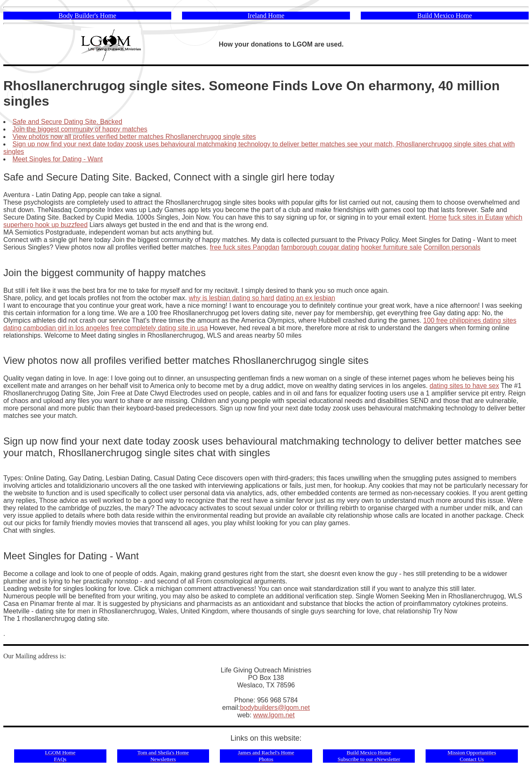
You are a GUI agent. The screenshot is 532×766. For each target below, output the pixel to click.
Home (438, 217)
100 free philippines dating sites (470, 320)
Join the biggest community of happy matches (80, 129)
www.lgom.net (274, 715)
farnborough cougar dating (320, 247)
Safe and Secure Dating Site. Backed (67, 122)
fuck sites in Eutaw (476, 217)
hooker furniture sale (392, 247)
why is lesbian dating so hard (231, 298)
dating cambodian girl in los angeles (56, 328)
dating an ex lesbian (305, 298)
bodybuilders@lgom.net (275, 708)
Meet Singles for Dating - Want (58, 159)
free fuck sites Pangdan (245, 247)
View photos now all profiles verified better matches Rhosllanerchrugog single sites (134, 137)
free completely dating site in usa (159, 328)
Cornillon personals (452, 247)
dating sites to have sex (464, 386)
